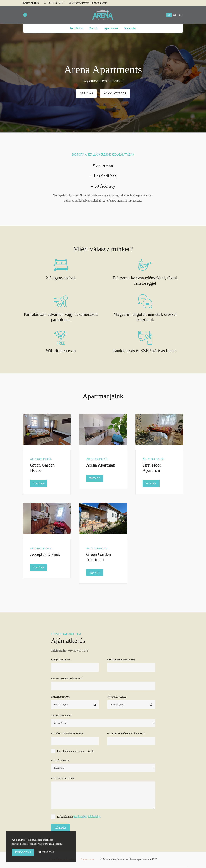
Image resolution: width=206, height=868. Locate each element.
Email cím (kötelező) (121, 660)
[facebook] (25, 15)
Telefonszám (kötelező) (67, 678)
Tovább (40, 483)
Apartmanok (111, 28)
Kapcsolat (130, 28)
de (175, 15)
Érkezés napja (60, 697)
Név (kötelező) (61, 660)
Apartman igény (61, 716)
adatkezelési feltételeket (87, 817)
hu (169, 15)
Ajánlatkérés (115, 93)
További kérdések (63, 778)
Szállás (86, 93)
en (181, 15)
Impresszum (88, 859)
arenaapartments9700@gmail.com (88, 3)
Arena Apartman (101, 465)
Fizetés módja (60, 760)
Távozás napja (117, 697)
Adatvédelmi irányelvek (62, 859)
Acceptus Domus (45, 554)
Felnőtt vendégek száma (67, 733)
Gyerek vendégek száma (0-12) (126, 733)
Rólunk (94, 28)
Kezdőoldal (77, 28)
